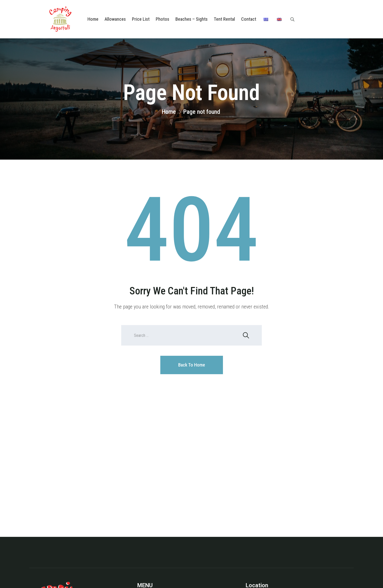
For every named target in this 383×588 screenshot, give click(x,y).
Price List (141, 19)
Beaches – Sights (191, 19)
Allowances (115, 19)
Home (93, 19)
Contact (249, 19)
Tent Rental (224, 19)
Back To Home (192, 365)
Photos (162, 19)
